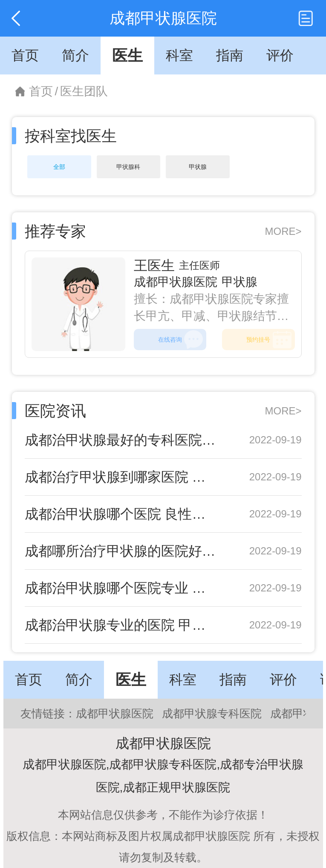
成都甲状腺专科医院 (212, 714)
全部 (59, 167)
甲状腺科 (128, 167)
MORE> (283, 231)
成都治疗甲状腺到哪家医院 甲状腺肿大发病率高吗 (122, 477)
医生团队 (84, 91)
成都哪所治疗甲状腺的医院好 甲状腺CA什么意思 (122, 551)
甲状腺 (198, 167)
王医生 (154, 266)
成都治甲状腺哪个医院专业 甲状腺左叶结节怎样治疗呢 (122, 588)
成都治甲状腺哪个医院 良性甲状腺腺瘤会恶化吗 (122, 514)
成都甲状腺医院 (176, 282)
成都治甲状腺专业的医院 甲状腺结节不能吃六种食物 (122, 625)
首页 (41, 91)
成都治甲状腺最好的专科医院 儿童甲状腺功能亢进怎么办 (122, 440)
